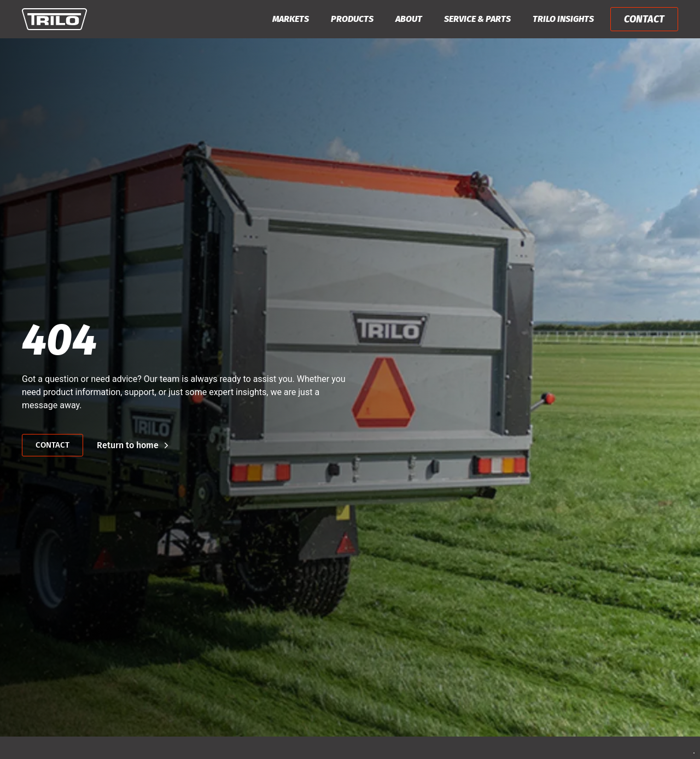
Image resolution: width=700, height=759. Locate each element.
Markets (291, 19)
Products (352, 19)
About (409, 19)
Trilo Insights (563, 19)
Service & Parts (477, 19)
